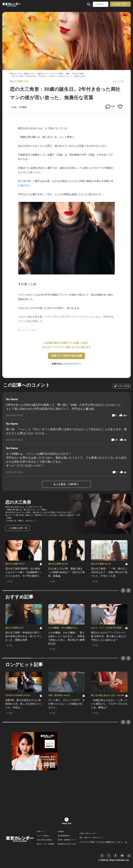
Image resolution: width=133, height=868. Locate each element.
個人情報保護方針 (64, 836)
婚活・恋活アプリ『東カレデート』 (92, 838)
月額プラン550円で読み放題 (66, 356)
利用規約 (61, 832)
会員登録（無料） (120, 4)
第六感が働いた (27, 181)
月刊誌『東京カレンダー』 (89, 833)
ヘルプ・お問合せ (43, 836)
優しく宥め (46, 194)
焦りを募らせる (31, 172)
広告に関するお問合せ (44, 840)
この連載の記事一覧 (18, 528)
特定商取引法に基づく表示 (67, 844)
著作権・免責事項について (67, 840)
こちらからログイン (72, 364)
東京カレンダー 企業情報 (45, 844)
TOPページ (41, 832)
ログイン (101, 4)
